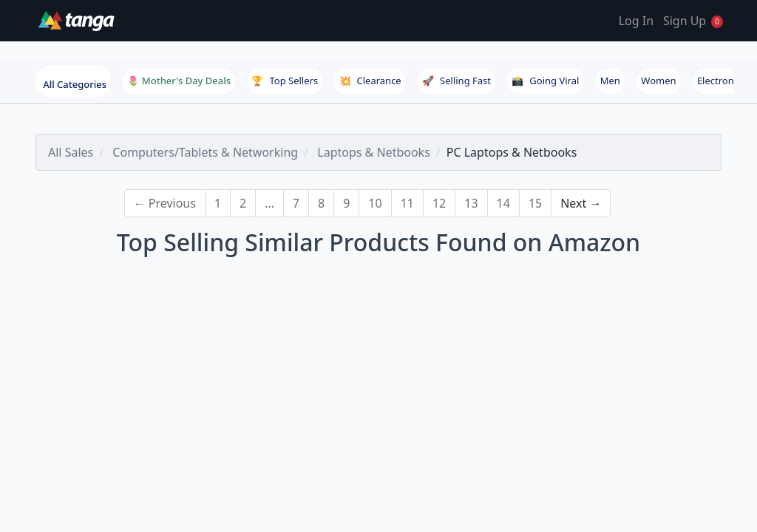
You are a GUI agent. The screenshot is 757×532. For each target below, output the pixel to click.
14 (503, 203)
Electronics (722, 81)
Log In (636, 21)
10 (375, 203)
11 (407, 203)
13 (471, 203)
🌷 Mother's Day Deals (179, 81)
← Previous (165, 203)
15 (535, 203)
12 (439, 203)
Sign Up (685, 21)
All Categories (75, 84)
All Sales (71, 152)
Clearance (370, 81)
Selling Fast (456, 81)
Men (610, 81)
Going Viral (545, 81)
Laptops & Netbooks (374, 152)
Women (658, 81)
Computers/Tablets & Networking (205, 152)
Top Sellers (285, 81)
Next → (581, 203)
